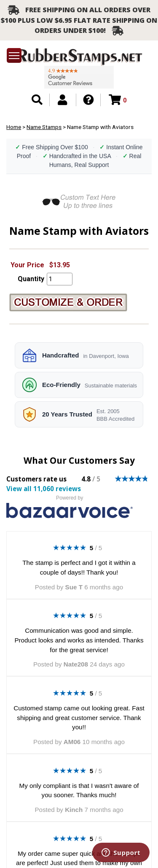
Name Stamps (44, 127)
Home (14, 127)
